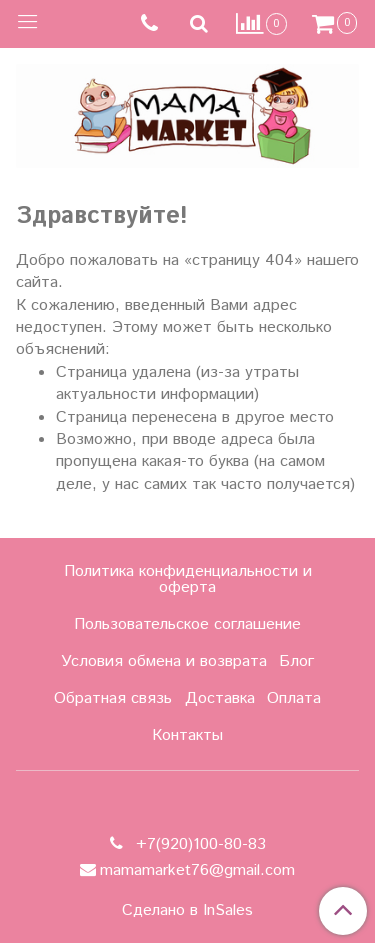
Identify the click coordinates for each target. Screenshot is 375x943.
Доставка (220, 698)
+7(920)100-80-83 (198, 844)
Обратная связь (113, 698)
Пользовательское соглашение (187, 624)
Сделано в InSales (187, 911)
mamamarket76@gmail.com (197, 870)
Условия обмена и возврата (164, 661)
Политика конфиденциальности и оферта (188, 579)
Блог (296, 661)
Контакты (187, 735)
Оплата (294, 698)
